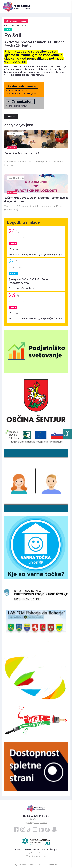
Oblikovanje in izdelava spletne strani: (38, 865)
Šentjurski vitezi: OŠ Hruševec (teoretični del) (29, 281)
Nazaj (11, 117)
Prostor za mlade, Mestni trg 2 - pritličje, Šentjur (35, 255)
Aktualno (12, 148)
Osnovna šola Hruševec (22, 288)
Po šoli (13, 249)
